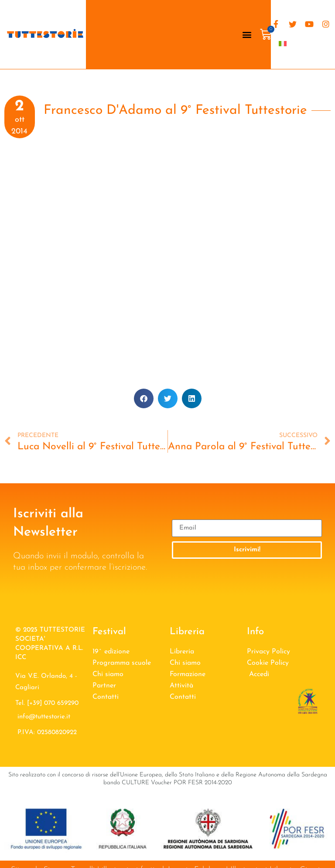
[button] (247, 35)
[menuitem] (283, 43)
